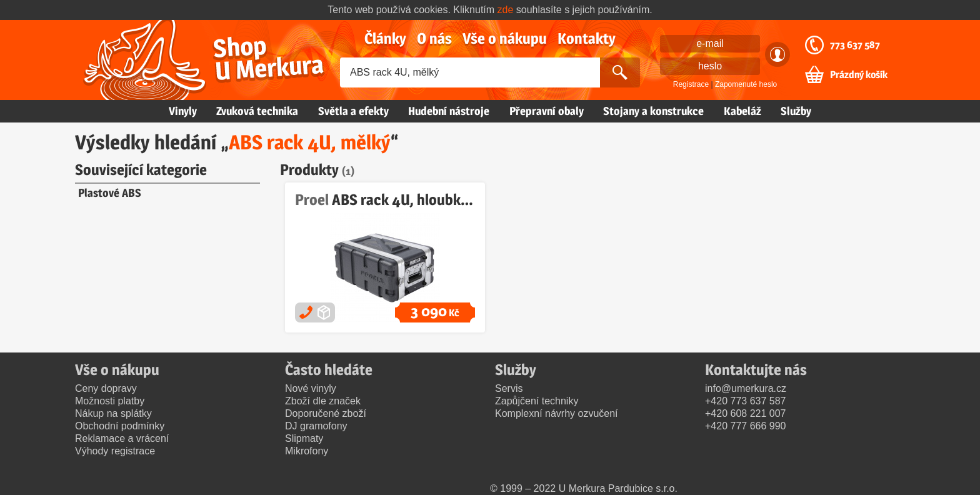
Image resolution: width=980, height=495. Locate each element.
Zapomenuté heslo (746, 84)
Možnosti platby (110, 401)
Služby (796, 111)
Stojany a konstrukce (653, 111)
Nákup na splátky (113, 413)
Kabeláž (742, 111)
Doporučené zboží (326, 413)
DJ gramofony (316, 426)
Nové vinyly (311, 388)
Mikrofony (307, 451)
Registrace (691, 84)
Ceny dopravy (106, 388)
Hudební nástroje (449, 111)
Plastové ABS (110, 193)
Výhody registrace (115, 451)
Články (385, 38)
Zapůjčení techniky (537, 401)
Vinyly (183, 111)
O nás (434, 38)
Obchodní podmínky (120, 426)
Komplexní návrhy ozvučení (557, 413)
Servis (509, 388)
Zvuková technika (257, 111)
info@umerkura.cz (746, 388)
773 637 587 (855, 45)
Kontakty (587, 38)
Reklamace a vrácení (122, 438)
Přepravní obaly (547, 111)
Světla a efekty (353, 111)
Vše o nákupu (505, 38)
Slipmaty (304, 438)
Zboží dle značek (323, 401)
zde (506, 10)
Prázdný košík (859, 75)
